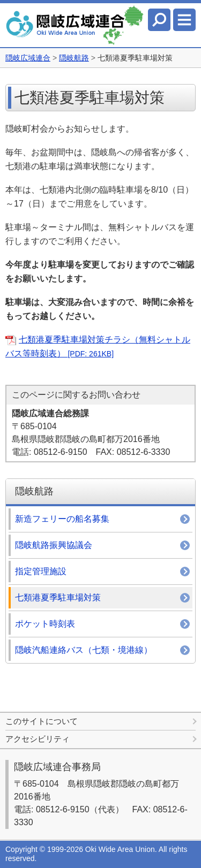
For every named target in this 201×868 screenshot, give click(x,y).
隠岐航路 (74, 58)
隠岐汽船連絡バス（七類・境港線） (84, 650)
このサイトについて (42, 721)
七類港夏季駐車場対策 (58, 597)
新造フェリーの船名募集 (62, 519)
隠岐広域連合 (28, 58)
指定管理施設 (41, 571)
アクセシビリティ (38, 739)
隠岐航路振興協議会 (54, 545)
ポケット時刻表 (45, 624)
